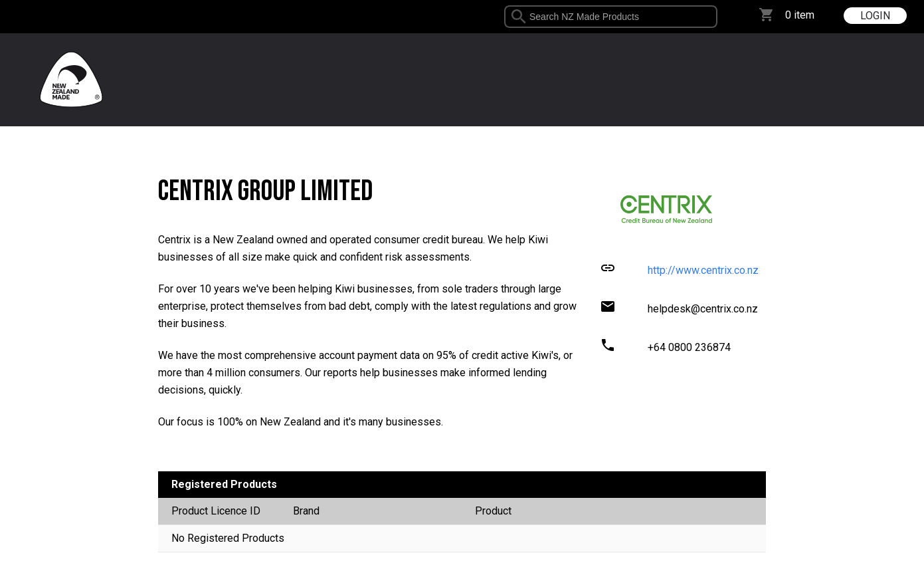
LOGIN (875, 16)
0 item (800, 15)
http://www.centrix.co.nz (703, 270)
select (712, 17)
